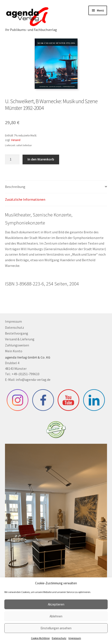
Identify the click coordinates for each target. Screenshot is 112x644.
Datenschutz (59, 638)
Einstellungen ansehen (56, 628)
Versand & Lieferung (20, 339)
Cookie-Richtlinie (40, 638)
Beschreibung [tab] (15, 187)
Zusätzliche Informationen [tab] (25, 199)
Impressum (75, 638)
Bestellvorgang (17, 333)
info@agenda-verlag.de (33, 380)
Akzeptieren (56, 604)
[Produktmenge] (12, 160)
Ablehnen (56, 616)
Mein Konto (14, 351)
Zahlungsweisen (17, 345)
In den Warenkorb (41, 159)
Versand (16, 140)
